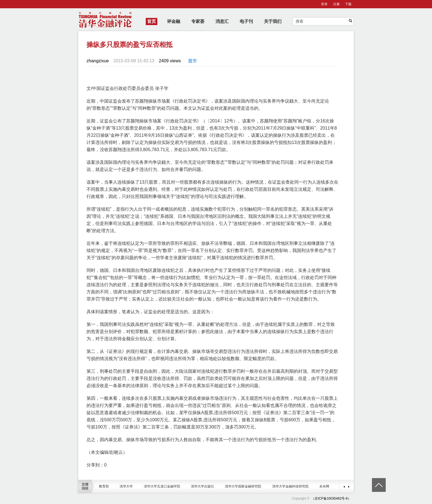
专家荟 (198, 21)
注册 (336, 4)
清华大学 (126, 486)
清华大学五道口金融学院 (162, 486)
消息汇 (222, 21)
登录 (324, 4)
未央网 (324, 486)
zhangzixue (98, 61)
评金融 (174, 21)
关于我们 (273, 21)
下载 (348, 4)
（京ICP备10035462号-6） (331, 498)
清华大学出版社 (202, 486)
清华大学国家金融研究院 (243, 486)
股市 (193, 61)
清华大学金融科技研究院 (290, 486)
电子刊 (246, 21)
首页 (152, 21)
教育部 (104, 486)
